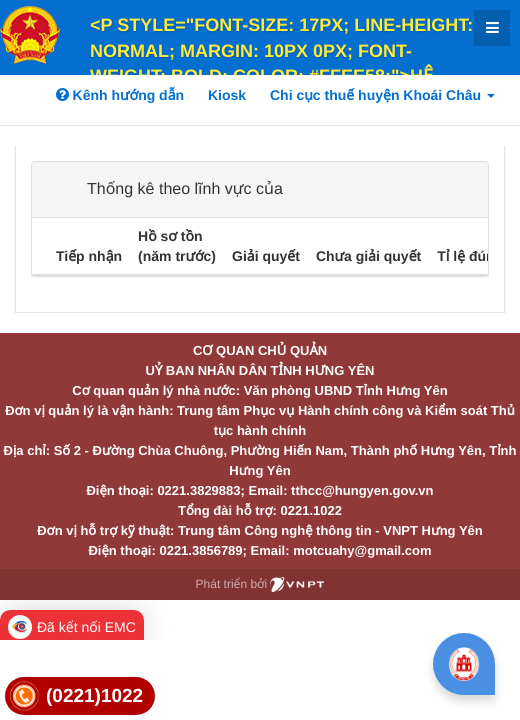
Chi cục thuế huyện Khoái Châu (382, 95)
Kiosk (227, 95)
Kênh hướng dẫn (120, 95)
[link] (80, 696)
